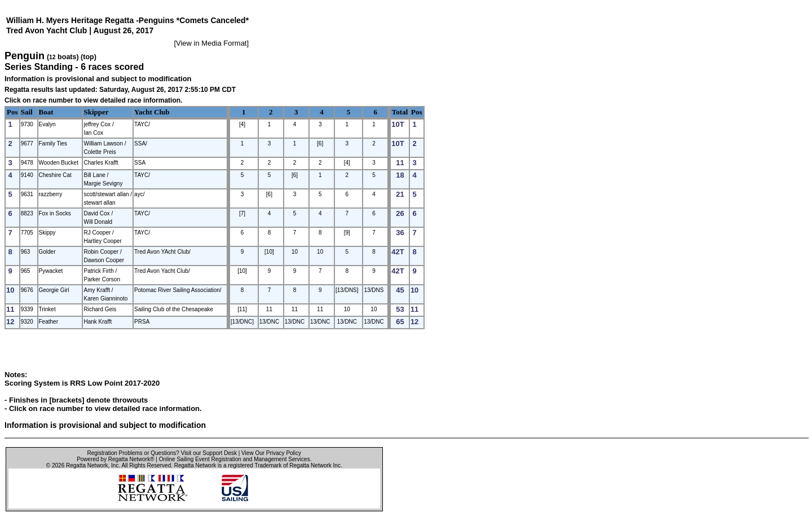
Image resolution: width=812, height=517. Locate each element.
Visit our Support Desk (209, 453)
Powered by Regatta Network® (115, 459)
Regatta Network (87, 465)
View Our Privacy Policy (271, 453)
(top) (89, 57)
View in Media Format (211, 43)
